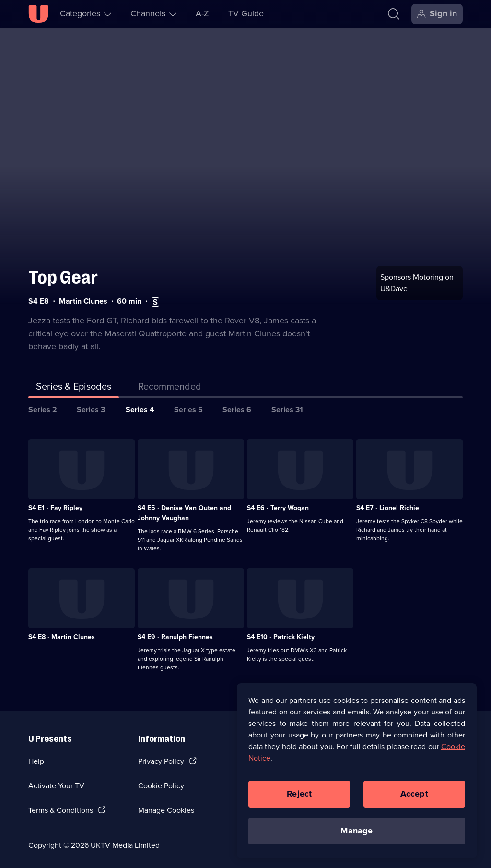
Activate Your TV (56, 781)
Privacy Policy (161, 757)
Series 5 (188, 405)
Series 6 (237, 405)
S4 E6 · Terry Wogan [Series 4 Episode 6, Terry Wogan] (278, 504)
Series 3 (91, 405)
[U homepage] (38, 14)
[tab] (170, 384)
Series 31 (287, 405)
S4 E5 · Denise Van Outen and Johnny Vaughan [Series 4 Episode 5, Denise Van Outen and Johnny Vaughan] (184, 509)
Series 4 (140, 405)
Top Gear (63, 273)
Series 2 (43, 405)
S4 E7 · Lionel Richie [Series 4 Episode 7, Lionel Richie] (388, 504)
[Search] (394, 14)
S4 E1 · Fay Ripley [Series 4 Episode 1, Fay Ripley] (55, 504)
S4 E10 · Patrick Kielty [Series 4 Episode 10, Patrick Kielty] (281, 633)
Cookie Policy (161, 781)
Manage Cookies (166, 806)
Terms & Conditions (61, 806)
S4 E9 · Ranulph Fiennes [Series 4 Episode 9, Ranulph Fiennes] (175, 633)
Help (36, 757)
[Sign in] (437, 14)
